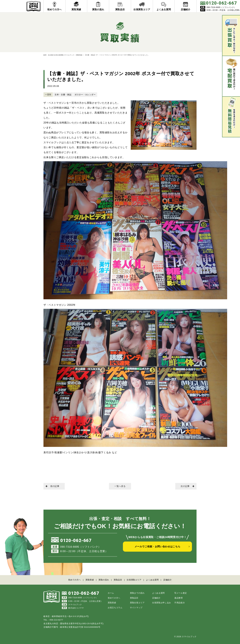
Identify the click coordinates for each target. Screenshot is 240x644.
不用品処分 (180, 603)
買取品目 (118, 580)
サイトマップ (136, 607)
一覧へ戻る (120, 487)
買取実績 (83, 55)
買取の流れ (101, 580)
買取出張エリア (137, 603)
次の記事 (186, 487)
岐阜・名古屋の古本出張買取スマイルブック (60, 55)
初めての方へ (68, 580)
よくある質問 (157, 580)
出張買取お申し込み (162, 603)
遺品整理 (179, 598)
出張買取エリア (136, 580)
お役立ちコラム (115, 607)
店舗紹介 (174, 580)
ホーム (111, 593)
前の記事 (54, 487)
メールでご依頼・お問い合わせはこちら (157, 549)
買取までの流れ (137, 593)
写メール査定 (181, 593)
